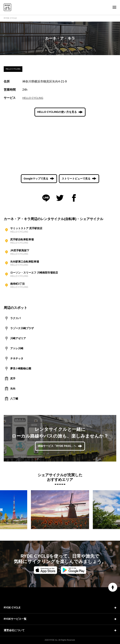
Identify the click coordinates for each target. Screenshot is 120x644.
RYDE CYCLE (10, 18)
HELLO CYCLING (33, 98)
